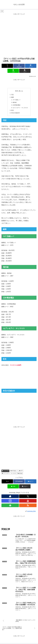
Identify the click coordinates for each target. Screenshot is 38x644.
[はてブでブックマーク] (31, 66)
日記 (12, 95)
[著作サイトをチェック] (10, 496)
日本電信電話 (17, 105)
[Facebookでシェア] (19, 66)
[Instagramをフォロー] (10, 501)
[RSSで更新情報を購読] (28, 505)
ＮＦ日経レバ (17, 100)
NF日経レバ (14, 471)
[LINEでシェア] (13, 71)
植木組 (15, 102)
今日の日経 (5, 471)
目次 (17, 91)
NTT (21, 471)
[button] (25, 71)
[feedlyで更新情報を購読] (10, 505)
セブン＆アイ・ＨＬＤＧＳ (20, 108)
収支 (12, 110)
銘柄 (12, 97)
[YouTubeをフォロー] (28, 501)
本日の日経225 (15, 113)
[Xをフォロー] (28, 496)
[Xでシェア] (7, 66)
